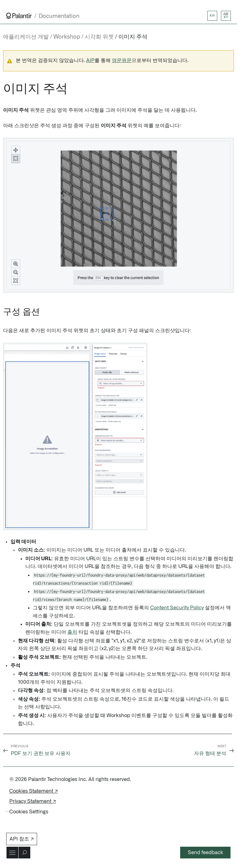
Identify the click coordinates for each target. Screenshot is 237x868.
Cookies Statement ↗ (34, 791)
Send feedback (205, 853)
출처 (72, 632)
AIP (90, 61)
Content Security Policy (177, 608)
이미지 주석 (133, 37)
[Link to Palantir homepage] (19, 16)
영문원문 (122, 61)
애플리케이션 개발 (26, 37)
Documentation (59, 16)
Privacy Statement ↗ (33, 801)
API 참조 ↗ (22, 839)
